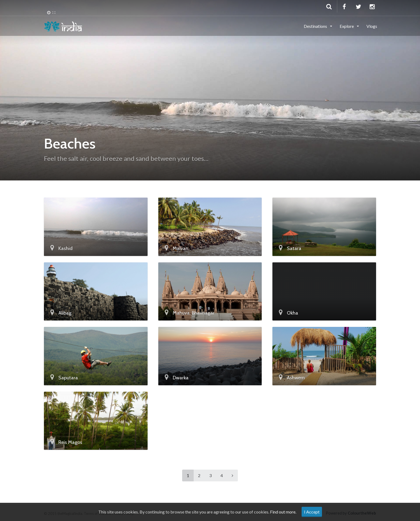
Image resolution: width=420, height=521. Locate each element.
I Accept (312, 512)
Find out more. (283, 512)
